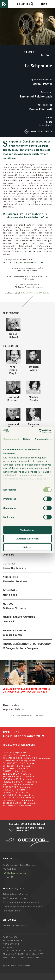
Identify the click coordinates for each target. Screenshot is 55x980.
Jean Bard (9, 555)
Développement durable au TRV (22, 951)
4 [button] (30, 682)
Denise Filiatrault (41, 109)
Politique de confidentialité (21, 958)
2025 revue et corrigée (14, 898)
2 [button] (21, 682)
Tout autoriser (27, 530)
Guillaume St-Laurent (15, 608)
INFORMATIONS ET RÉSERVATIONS (19, 745)
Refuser (27, 547)
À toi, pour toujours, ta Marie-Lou (20, 903)
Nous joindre (11, 944)
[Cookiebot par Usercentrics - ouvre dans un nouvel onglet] (39, 431)
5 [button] (34, 682)
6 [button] (38, 682)
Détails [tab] (27, 439)
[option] (27, 672)
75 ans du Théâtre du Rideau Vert (23, 954)
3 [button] (25, 682)
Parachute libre (11, 911)
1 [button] (17, 682)
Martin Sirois (10, 595)
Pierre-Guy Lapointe (14, 568)
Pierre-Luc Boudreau (15, 581)
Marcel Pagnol (42, 84)
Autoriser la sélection (28, 539)
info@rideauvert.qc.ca (14, 873)
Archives (8, 947)
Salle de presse (13, 941)
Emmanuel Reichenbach (36, 96)
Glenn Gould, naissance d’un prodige (22, 907)
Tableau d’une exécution (15, 894)
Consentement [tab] (11, 439)
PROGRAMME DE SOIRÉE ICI (36, 293)
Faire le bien (14, 925)
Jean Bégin (9, 622)
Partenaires (10, 937)
